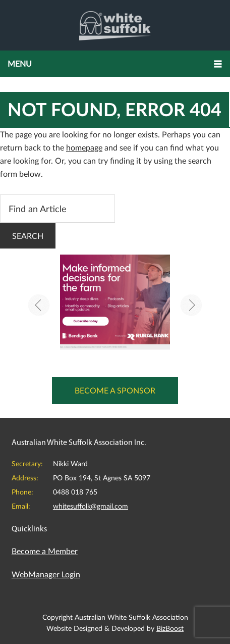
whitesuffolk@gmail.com (91, 506)
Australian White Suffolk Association (115, 25)
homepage (84, 147)
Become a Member (45, 551)
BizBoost (170, 628)
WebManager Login (46, 574)
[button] (115, 64)
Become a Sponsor (115, 390)
